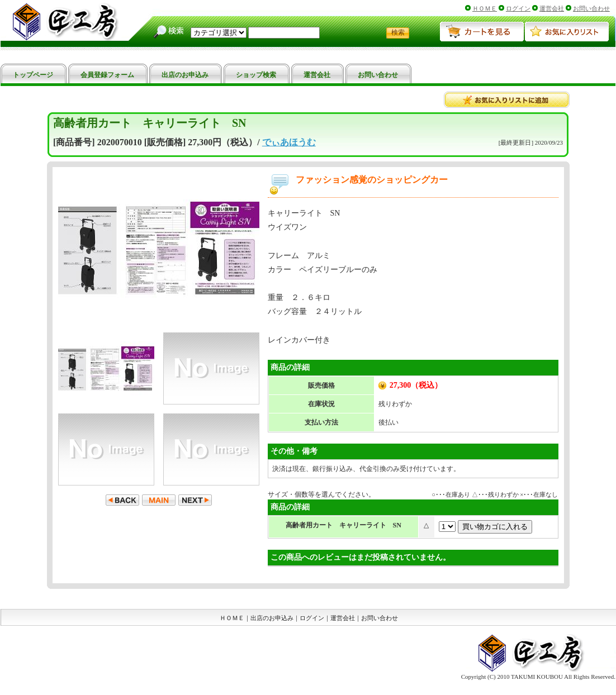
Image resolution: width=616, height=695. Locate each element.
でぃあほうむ (289, 142)
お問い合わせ (591, 8)
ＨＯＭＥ (485, 8)
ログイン (518, 8)
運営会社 (552, 8)
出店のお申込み (272, 618)
